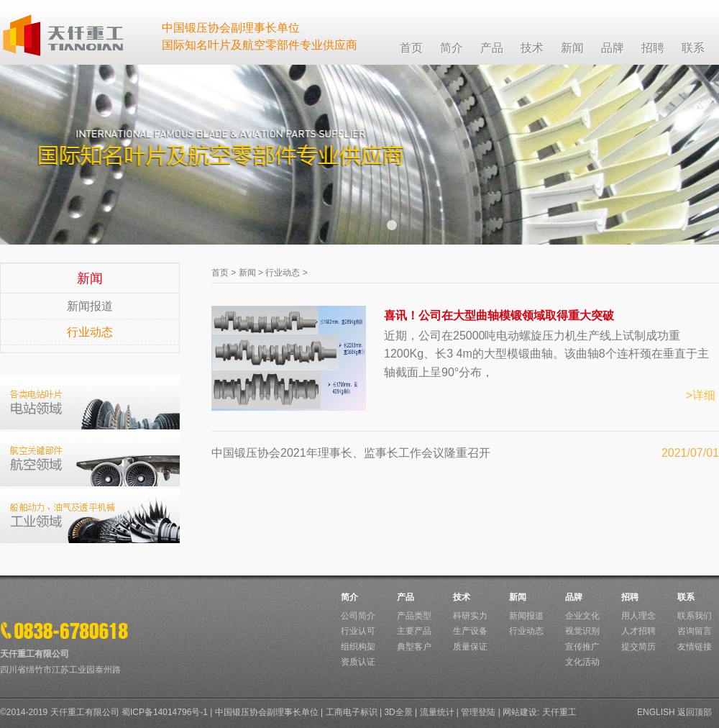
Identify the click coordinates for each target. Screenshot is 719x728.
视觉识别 (582, 631)
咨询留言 (695, 631)
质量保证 (470, 647)
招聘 (630, 597)
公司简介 (358, 616)
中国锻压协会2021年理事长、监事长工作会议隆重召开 (351, 453)
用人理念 (638, 616)
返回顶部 (695, 712)
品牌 (574, 597)
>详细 (701, 395)
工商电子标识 (352, 712)
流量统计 (437, 712)
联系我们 (695, 616)
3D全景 (398, 712)
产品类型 (414, 616)
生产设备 (470, 631)
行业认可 (358, 631)
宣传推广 (582, 647)
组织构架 (358, 647)
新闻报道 (90, 306)
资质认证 (358, 662)
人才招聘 (638, 631)
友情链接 (695, 647)
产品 (406, 597)
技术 (462, 597)
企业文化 (582, 616)
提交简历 (638, 647)
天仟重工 (559, 712)
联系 (686, 597)
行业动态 (90, 332)
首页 (220, 273)
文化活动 (582, 662)
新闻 (247, 273)
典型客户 (414, 647)
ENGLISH (656, 712)
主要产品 (414, 631)
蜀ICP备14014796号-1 (165, 712)
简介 (349, 597)
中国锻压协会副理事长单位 (267, 712)
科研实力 (470, 616)
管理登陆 (478, 712)
